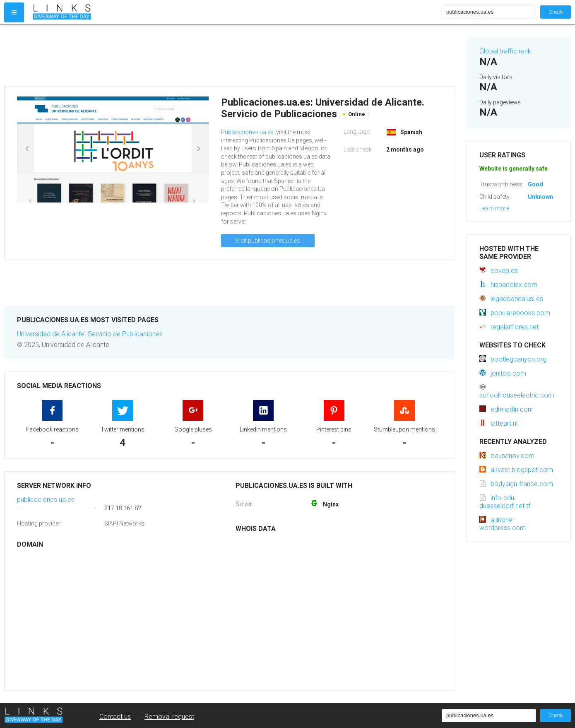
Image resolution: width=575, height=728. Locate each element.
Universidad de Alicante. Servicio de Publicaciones (90, 334)
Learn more (494, 208)
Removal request (169, 717)
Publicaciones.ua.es (247, 132)
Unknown (540, 197)
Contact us (115, 717)
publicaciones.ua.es (46, 500)
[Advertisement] (229, 55)
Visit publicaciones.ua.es (268, 241)
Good (535, 184)
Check (556, 12)
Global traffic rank (505, 51)
